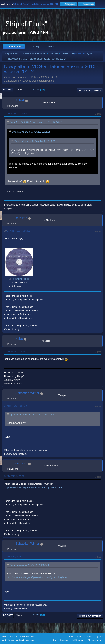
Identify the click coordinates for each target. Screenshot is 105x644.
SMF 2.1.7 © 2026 (10, 636)
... (31, 90)
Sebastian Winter (27, 393)
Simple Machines (27, 636)
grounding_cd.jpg (19, 279)
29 (38, 90)
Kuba (19, 339)
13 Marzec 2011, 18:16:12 (16, 351)
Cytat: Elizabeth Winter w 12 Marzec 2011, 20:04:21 (36, 122)
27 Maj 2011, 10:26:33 (14, 556)
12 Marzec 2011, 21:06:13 (16, 113)
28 (34, 90)
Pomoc (72, 636)
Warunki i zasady (84, 636)
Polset (20, 100)
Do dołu (8, 90)
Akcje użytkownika (90, 91)
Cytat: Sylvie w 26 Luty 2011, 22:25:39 (31, 132)
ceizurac (21, 218)
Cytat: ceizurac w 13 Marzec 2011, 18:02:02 (32, 415)
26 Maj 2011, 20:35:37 (14, 476)
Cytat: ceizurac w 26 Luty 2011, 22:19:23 (35, 141)
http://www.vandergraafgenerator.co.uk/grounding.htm (34, 488)
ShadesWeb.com (27, 640)
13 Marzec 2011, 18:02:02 (19, 231)
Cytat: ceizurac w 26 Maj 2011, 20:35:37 (30, 565)
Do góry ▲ (98, 636)
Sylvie (89, 54)
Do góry (8, 615)
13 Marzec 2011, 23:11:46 (16, 406)
